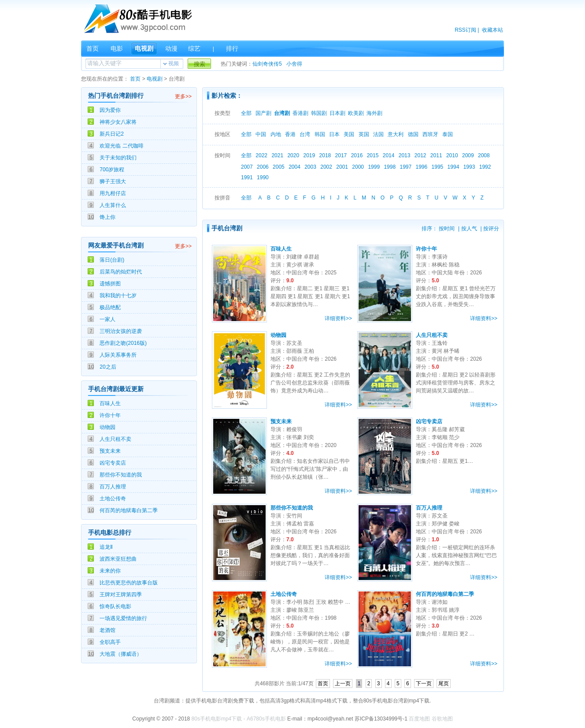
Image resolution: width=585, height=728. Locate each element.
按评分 (491, 229)
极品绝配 (110, 307)
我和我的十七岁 (118, 296)
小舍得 (294, 64)
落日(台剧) (112, 260)
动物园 (107, 427)
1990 (263, 177)
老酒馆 (107, 630)
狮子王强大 (113, 181)
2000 (358, 167)
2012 (420, 155)
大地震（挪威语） (121, 654)
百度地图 (419, 719)
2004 (294, 167)
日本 (334, 134)
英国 (364, 134)
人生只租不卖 (115, 439)
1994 (454, 167)
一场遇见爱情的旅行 (123, 618)
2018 (325, 155)
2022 (261, 155)
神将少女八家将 (118, 122)
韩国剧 (319, 113)
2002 (326, 167)
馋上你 (107, 217)
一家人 (107, 319)
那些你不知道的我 (121, 475)
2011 (436, 155)
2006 (263, 167)
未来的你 (110, 571)
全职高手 (110, 642)
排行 (232, 48)
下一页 (424, 684)
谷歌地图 (442, 719)
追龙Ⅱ (106, 547)
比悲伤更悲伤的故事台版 (129, 583)
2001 (342, 167)
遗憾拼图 (110, 284)
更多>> (183, 96)
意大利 (396, 134)
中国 (261, 134)
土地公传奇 (113, 499)
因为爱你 (110, 110)
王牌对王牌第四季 (121, 595)
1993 (469, 167)
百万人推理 (113, 487)
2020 (293, 155)
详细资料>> (338, 318)
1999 (374, 167)
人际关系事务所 (118, 355)
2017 (341, 155)
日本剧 (337, 113)
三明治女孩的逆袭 (121, 331)
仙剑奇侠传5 (267, 64)
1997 (405, 167)
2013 (405, 155)
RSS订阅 (465, 30)
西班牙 (430, 134)
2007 (247, 167)
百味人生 (110, 403)
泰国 (448, 134)
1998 (390, 167)
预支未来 (110, 451)
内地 (276, 134)
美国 (349, 134)
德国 (413, 134)
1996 (422, 167)
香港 (290, 134)
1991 (247, 177)
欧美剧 (356, 113)
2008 (484, 155)
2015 (373, 155)
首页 (93, 48)
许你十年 (110, 415)
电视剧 (144, 48)
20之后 (108, 367)
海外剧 (374, 113)
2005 (279, 167)
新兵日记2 (112, 134)
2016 (357, 155)
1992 (485, 167)
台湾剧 (282, 113)
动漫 (171, 48)
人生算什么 (113, 205)
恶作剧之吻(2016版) (123, 343)
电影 (117, 48)
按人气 (469, 229)
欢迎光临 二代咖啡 (121, 146)
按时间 (447, 229)
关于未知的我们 (118, 158)
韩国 (320, 134)
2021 (277, 155)
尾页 (444, 684)
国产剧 (263, 113)
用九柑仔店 (113, 193)
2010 (452, 155)
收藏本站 (492, 30)
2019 (309, 155)
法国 (378, 134)
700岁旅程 (112, 170)
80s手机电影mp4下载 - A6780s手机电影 (239, 719)
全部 (246, 113)
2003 (310, 167)
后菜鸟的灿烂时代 (121, 272)
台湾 (305, 134)
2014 (389, 155)
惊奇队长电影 (115, 606)
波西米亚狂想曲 (118, 559)
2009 (468, 155)
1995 (438, 167)
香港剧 (300, 113)
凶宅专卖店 (113, 463)
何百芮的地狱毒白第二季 (129, 510)
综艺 (194, 48)
